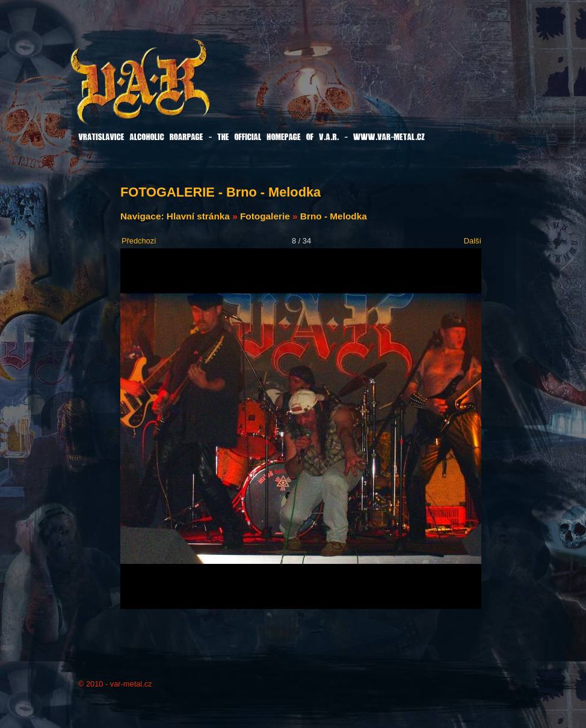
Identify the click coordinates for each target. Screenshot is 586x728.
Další (473, 241)
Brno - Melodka (334, 216)
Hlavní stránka (198, 216)
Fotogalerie (265, 216)
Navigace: (143, 216)
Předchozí (139, 241)
